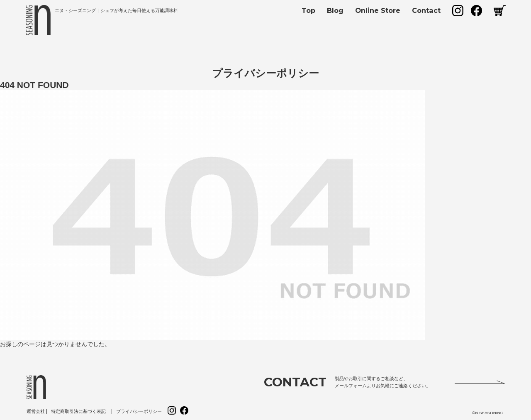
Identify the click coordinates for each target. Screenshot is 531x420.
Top (308, 10)
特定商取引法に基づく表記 (78, 411)
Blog (335, 10)
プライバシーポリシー (139, 411)
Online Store (378, 10)
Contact (426, 10)
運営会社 (36, 411)
